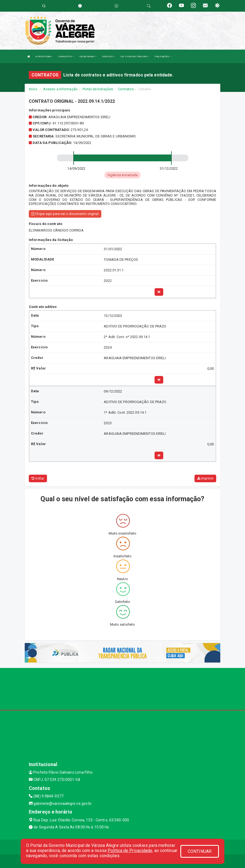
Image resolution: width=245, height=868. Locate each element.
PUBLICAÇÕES (163, 57)
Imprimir (205, 478)
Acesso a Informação (60, 89)
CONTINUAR (200, 851)
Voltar (38, 478)
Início (33, 89)
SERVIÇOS (108, 57)
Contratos (126, 89)
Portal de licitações (98, 89)
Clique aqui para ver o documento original (65, 214)
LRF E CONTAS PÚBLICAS (135, 57)
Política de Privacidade (130, 851)
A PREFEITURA (44, 57)
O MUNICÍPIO (66, 57)
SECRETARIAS (88, 57)
